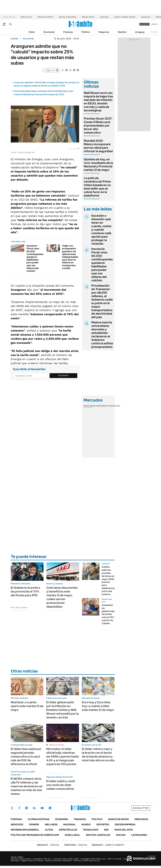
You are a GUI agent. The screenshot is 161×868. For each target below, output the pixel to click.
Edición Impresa (125, 824)
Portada (16, 819)
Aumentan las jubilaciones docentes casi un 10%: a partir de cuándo (108, 614)
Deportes (103, 824)
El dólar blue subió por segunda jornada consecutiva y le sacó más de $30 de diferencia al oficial (26, 756)
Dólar (32, 32)
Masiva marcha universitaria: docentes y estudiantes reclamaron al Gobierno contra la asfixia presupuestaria (102, 335)
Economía (49, 32)
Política (86, 32)
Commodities (106, 406)
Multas (121, 835)
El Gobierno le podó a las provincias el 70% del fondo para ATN (25, 591)
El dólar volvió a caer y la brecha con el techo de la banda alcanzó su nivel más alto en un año (98, 755)
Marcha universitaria (68, 17)
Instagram (26, 808)
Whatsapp (50, 808)
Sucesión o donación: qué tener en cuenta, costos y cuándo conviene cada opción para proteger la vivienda (101, 230)
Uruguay (140, 32)
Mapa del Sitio (124, 830)
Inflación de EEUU (45, 17)
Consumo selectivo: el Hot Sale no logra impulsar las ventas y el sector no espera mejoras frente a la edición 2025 (46, 84)
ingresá (154, 24)
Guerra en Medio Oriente (125, 17)
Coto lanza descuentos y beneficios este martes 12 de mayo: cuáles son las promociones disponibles (62, 597)
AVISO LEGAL (72, 835)
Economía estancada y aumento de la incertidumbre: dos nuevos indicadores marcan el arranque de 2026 (43, 93)
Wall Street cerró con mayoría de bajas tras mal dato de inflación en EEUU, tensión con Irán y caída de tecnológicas (98, 102)
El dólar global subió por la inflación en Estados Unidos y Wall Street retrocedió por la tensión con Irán (62, 710)
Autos (49, 830)
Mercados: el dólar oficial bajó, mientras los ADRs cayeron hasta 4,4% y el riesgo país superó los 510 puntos (62, 756)
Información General (25, 830)
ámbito (15, 39)
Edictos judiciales (98, 835)
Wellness (51, 824)
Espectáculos (68, 830)
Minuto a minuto (57, 745)
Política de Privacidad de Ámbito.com (35, 835)
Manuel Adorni (88, 17)
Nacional (69, 824)
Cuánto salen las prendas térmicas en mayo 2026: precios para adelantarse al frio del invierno (108, 581)
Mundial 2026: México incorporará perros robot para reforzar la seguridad (98, 146)
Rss (106, 830)
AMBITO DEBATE (108, 845)
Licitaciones (139, 835)
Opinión (122, 32)
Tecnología (91, 830)
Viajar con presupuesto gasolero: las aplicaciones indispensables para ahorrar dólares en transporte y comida (70, 257)
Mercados (141, 819)
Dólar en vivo (26, 17)
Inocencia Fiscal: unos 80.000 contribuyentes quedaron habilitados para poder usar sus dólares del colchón (35, 258)
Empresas (104, 17)
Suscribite (63, 376)
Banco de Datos (119, 819)
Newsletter (154, 32)
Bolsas (96, 406)
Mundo (86, 824)
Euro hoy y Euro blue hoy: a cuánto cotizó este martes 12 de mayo (98, 706)
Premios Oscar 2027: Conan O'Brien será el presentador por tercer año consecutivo (98, 126)
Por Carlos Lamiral (19, 607)
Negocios (104, 32)
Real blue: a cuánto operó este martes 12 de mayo (27, 706)
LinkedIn (34, 808)
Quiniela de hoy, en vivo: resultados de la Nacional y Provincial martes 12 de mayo (98, 165)
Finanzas (68, 32)
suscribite (145, 24)
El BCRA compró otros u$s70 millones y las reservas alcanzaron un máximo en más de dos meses (27, 786)
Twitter (12, 808)
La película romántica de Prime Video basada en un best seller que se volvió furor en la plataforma (97, 187)
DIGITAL (48, 845)
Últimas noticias (39, 819)
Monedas (88, 406)
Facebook (19, 808)
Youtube (42, 808)
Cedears (116, 406)
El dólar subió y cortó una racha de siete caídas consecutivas (61, 785)
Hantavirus (146, 17)
